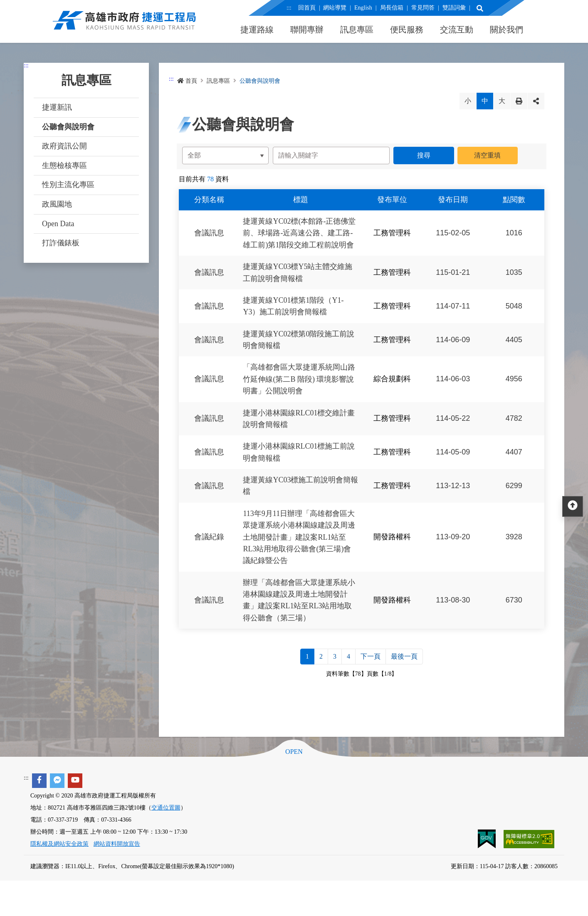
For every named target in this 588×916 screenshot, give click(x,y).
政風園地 (57, 204)
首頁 (187, 81)
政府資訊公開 (64, 146)
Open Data (58, 224)
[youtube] (75, 781)
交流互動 (457, 30)
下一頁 (371, 656)
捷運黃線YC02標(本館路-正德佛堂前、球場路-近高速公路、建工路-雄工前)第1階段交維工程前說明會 (299, 233)
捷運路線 (257, 30)
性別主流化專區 (68, 185)
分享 (536, 101)
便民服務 (407, 30)
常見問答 (422, 8)
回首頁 (306, 8)
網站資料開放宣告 (117, 844)
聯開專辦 (307, 30)
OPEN (294, 752)
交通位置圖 (166, 808)
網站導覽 (335, 8)
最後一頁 (404, 656)
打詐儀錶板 (61, 243)
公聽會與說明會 (68, 127)
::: (289, 8)
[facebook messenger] (57, 781)
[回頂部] (573, 506)
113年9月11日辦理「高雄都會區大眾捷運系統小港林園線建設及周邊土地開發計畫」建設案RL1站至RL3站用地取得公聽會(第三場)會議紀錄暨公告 (299, 537)
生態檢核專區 (64, 165)
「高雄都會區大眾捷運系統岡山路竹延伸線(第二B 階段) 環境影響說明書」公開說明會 (299, 379)
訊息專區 (357, 30)
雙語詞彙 (454, 8)
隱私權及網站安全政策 (59, 844)
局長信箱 (391, 8)
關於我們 (506, 30)
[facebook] (39, 781)
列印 (519, 101)
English (363, 8)
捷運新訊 (57, 107)
